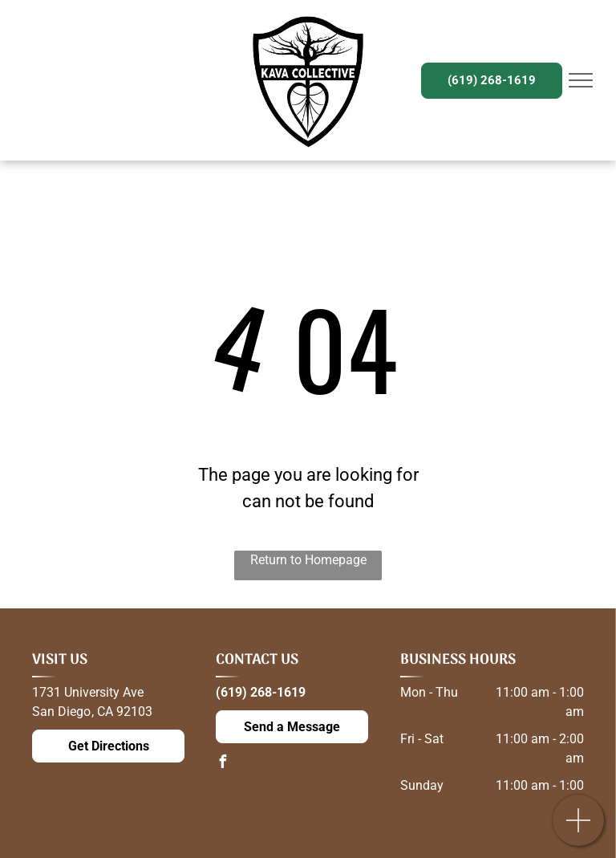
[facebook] (222, 764)
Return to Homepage (308, 560)
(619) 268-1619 (261, 692)
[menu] (581, 80)
